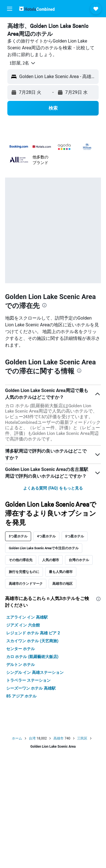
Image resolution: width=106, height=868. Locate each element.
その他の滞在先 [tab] (21, 560)
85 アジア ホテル (21, 696)
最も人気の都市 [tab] (61, 572)
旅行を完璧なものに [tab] (24, 572)
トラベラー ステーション (28, 680)
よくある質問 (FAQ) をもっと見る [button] (53, 488)
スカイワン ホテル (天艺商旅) (32, 641)
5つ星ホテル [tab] (75, 536)
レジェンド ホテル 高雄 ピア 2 (33, 633)
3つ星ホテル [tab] (18, 536)
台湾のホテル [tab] (79, 560)
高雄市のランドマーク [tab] (26, 584)
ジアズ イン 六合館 (23, 625)
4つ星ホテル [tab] (46, 536)
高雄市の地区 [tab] (62, 584)
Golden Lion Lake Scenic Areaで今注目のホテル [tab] (44, 548)
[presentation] (44, 305)
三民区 (82, 738)
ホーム (17, 738)
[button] (10, 9)
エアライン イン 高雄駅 (27, 617)
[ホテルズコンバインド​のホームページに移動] (37, 9)
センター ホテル (20, 649)
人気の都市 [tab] (51, 560)
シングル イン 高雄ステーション (35, 672)
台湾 (32, 738)
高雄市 (59, 738)
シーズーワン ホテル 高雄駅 (31, 688)
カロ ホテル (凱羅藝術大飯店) (32, 657)
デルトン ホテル (20, 665)
